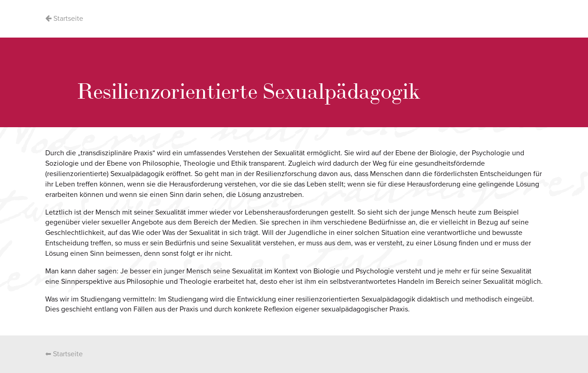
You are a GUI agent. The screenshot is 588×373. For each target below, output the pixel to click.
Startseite (64, 19)
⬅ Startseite (64, 354)
